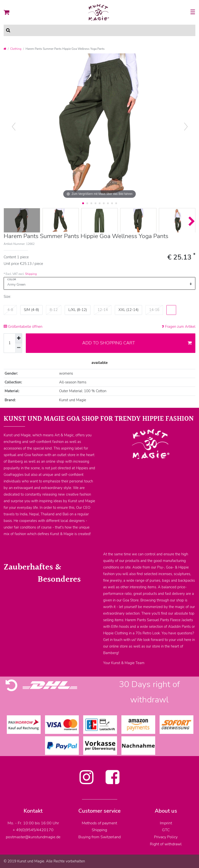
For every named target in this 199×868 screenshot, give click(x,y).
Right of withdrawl (166, 844)
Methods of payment (99, 823)
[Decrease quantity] (19, 348)
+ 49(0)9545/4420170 (33, 830)
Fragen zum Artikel (179, 327)
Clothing (16, 49)
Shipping (31, 274)
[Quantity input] (9, 343)
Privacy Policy (166, 837)
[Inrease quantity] (19, 338)
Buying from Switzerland (99, 837)
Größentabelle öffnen (23, 327)
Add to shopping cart (137, 343)
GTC (166, 830)
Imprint (166, 823)
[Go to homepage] (5, 49)
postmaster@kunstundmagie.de (33, 837)
